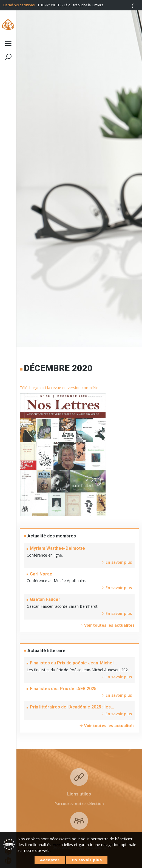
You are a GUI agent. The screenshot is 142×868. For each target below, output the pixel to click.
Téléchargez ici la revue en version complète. (59, 388)
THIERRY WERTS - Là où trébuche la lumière (70, 5)
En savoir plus (87, 860)
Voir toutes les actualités (107, 625)
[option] (88, 5)
